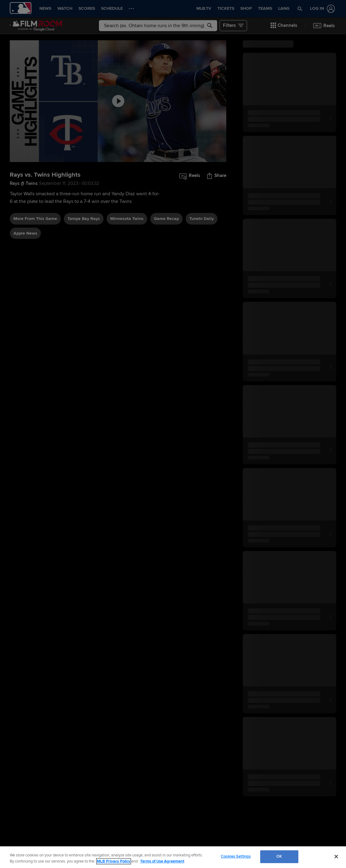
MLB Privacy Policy (114, 861)
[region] (173, 857)
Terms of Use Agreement (162, 861)
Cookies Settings (236, 856)
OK (279, 856)
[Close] (336, 856)
